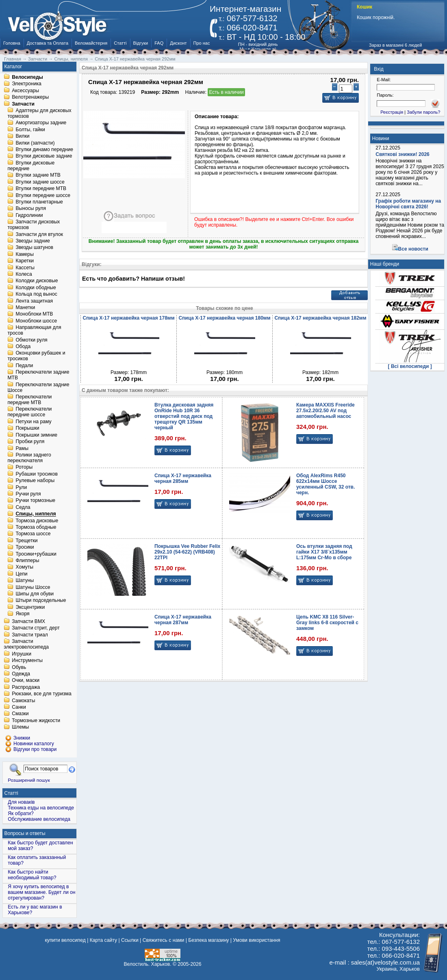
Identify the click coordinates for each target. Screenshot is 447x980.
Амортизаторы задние (41, 123)
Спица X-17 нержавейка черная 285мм (183, 478)
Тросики (25, 547)
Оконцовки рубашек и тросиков (36, 356)
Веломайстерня (91, 43)
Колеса (24, 274)
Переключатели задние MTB (38, 375)
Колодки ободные (36, 288)
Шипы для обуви (35, 594)
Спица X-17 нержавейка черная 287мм (183, 620)
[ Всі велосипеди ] (410, 366)
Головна (12, 43)
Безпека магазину (208, 940)
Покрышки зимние (36, 435)
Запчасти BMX (28, 621)
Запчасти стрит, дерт (36, 628)
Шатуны (25, 581)
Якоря (22, 614)
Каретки (25, 261)
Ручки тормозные (35, 501)
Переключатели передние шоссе (29, 412)
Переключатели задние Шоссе (38, 387)
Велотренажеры (30, 97)
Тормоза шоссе (33, 534)
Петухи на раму (33, 422)
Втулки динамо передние (44, 149)
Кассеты (25, 268)
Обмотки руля (31, 340)
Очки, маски (26, 681)
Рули (21, 487)
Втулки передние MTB (41, 189)
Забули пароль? (423, 112)
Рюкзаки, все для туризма (41, 694)
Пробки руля (30, 442)
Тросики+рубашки (36, 554)
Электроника (27, 84)
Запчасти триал (30, 635)
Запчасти (23, 104)
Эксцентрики (30, 607)
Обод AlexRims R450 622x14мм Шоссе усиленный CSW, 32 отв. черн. (325, 484)
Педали (24, 366)
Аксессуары (25, 91)
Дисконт (178, 43)
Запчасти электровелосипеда (26, 645)
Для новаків (21, 802)
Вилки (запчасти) (35, 143)
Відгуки (141, 43)
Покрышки (27, 428)
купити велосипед (65, 940)
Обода (23, 346)
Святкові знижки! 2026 (403, 154)
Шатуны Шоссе (33, 587)
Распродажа (26, 687)
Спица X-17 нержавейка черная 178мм (128, 318)
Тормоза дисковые (37, 521)
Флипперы (27, 560)
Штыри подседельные (41, 601)
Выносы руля (31, 209)
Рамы (22, 448)
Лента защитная (34, 301)
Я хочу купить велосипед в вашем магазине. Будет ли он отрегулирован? (41, 892)
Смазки (20, 714)
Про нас (202, 43)
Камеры (24, 254)
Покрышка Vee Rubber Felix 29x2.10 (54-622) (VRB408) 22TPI (187, 552)
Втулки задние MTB (38, 175)
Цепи (21, 574)
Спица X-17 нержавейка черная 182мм (320, 318)
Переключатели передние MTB (29, 400)
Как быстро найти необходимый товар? (32, 875)
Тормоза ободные (36, 527)
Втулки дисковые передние (31, 166)
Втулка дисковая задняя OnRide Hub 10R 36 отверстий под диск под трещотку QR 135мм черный (184, 416)
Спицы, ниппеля (36, 514)
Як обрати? (21, 813)
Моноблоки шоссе (36, 321)
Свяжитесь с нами (164, 940)
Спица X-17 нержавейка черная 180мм (224, 318)
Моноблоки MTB (34, 314)
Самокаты (23, 701)
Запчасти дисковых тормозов (34, 225)
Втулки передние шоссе (43, 195)
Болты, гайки (30, 130)
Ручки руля (28, 494)
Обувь (19, 667)
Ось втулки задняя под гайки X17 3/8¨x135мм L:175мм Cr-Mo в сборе (324, 552)
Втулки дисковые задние (44, 156)
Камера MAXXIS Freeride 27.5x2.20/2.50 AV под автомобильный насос (325, 411)
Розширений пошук (29, 780)
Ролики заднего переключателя (29, 458)
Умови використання (256, 940)
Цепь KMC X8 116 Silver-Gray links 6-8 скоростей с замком (327, 623)
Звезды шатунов (34, 248)
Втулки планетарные (39, 202)
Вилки (22, 136)
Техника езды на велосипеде (41, 808)
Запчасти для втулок (39, 234)
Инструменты (27, 661)
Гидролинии (29, 215)
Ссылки (130, 940)
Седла (23, 507)
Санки (19, 707)
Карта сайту (103, 940)
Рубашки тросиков (37, 474)
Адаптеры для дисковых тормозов (39, 113)
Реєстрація (392, 112)
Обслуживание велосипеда (39, 819)
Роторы (24, 467)
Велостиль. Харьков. (148, 964)
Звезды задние (33, 241)
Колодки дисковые (37, 281)
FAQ (159, 43)
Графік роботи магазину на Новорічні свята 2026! (408, 204)
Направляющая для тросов (34, 331)
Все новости (413, 249)
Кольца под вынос (36, 294)
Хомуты (24, 567)
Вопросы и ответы (25, 833)
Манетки (25, 307)
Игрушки (22, 654)
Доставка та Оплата (48, 43)
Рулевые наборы (35, 481)
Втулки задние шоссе (40, 182)
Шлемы (20, 727)
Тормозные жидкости (36, 720)
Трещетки (26, 541)
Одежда (21, 674)
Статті (120, 43)
